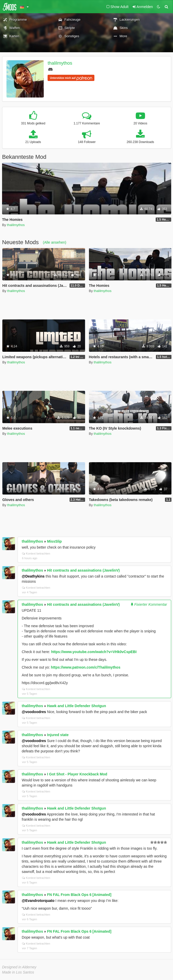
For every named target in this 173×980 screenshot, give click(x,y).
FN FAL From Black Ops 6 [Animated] (79, 895)
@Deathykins (33, 576)
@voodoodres (34, 712)
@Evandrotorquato (38, 901)
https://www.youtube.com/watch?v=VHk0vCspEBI (94, 652)
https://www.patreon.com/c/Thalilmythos (86, 667)
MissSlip (54, 541)
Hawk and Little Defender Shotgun (77, 706)
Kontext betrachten (36, 553)
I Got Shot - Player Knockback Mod (77, 774)
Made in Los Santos (18, 972)
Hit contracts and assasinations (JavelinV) (83, 570)
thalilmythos (60, 63)
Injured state (58, 735)
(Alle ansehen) (55, 242)
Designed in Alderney (19, 967)
